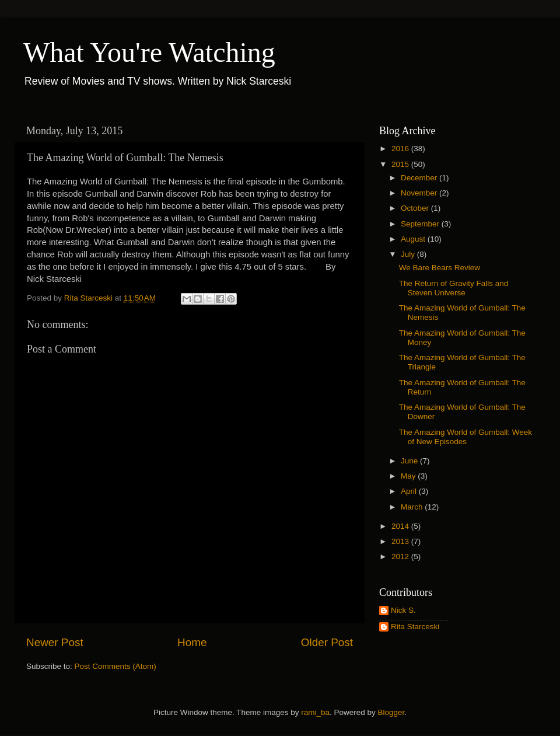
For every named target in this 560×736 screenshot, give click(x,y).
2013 (401, 541)
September (421, 224)
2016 (401, 149)
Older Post (327, 642)
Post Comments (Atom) (116, 666)
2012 (401, 557)
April (410, 491)
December (420, 178)
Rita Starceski (415, 627)
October (416, 208)
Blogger (391, 712)
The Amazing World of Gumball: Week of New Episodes (466, 437)
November (420, 193)
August (414, 239)
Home (192, 642)
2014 (401, 526)
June (410, 461)
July (409, 254)
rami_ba (315, 712)
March (413, 507)
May (409, 476)
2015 (401, 164)
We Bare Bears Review (440, 268)
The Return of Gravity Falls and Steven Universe (454, 288)
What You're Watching (149, 52)
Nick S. (403, 610)
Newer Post (55, 642)
